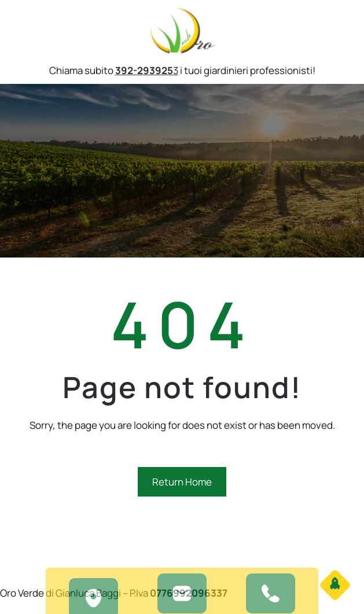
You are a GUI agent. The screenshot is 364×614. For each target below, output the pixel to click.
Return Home (182, 482)
